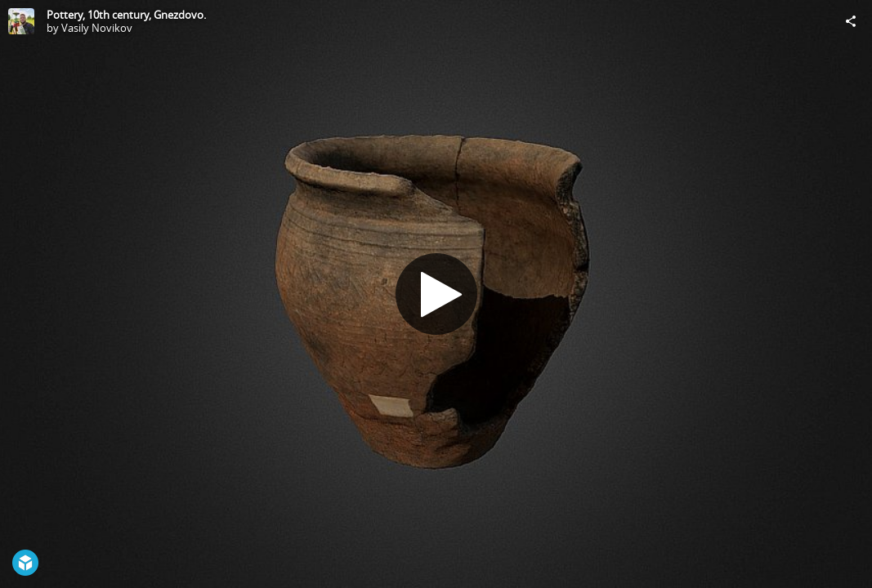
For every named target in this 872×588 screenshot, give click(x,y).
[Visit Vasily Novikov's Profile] (21, 21)
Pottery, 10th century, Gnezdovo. (126, 15)
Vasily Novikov (97, 28)
